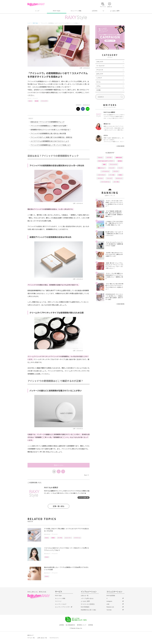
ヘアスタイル (105, 171)
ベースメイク (100, 66)
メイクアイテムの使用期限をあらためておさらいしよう (50, 141)
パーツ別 (112, 175)
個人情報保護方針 (70, 625)
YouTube (109, 610)
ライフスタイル (105, 182)
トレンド (112, 168)
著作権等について (82, 625)
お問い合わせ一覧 (42, 638)
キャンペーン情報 (76, 11)
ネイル (98, 82)
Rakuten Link (110, 607)
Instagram (109, 601)
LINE (108, 604)
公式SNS (95, 11)
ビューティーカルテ (61, 604)
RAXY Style (57, 11)
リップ (120, 168)
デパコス (100, 178)
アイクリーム (77, 538)
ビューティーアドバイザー (63, 607)
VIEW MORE (120, 146)
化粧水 (120, 175)
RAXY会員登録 (111, 596)
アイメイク (35, 98)
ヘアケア (99, 78)
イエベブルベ (101, 175)
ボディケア (100, 74)
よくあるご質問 (115, 11)
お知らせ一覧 (85, 596)
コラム (98, 86)
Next (86, 475)
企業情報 (61, 625)
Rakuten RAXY (36, 4)
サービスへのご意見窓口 (88, 604)
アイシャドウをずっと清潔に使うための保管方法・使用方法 (51, 137)
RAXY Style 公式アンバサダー (106, 161)
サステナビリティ (54, 638)
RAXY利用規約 (85, 607)
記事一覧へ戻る (59, 506)
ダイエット (119, 178)
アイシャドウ (44, 101)
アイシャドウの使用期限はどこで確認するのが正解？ (49, 126)
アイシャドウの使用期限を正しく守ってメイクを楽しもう (51, 145)
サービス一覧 (31, 638)
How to (30, 101)
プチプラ (116, 171)
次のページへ (59, 465)
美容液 (53, 538)
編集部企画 (119, 157)
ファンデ (109, 178)
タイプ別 (60, 538)
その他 (98, 90)
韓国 (104, 164)
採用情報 (91, 625)
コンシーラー (68, 538)
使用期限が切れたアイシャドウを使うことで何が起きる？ (51, 130)
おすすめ (109, 157)
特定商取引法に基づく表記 (88, 610)
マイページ (58, 601)
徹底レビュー (101, 168)
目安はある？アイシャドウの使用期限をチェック (47, 122)
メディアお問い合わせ (87, 598)
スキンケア (100, 62)
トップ (37, 11)
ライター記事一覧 (84, 497)
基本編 (37, 101)
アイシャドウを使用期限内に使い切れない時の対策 (48, 133)
